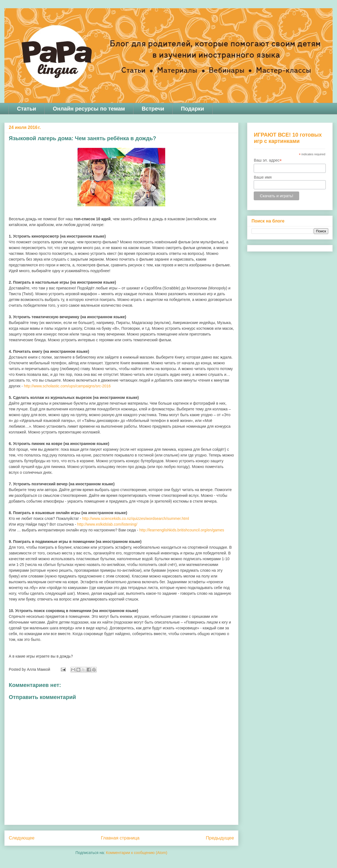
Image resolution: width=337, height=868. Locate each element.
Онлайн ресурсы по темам (89, 109)
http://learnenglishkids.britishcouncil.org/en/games (182, 530)
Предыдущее (220, 838)
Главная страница (120, 838)
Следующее (22, 838)
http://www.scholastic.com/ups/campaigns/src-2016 (67, 386)
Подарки (192, 109)
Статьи (27, 109)
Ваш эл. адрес (268, 160)
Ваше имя (263, 177)
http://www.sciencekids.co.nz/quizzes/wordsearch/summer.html (136, 518)
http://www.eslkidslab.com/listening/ (107, 524)
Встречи (153, 109)
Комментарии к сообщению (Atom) (137, 853)
